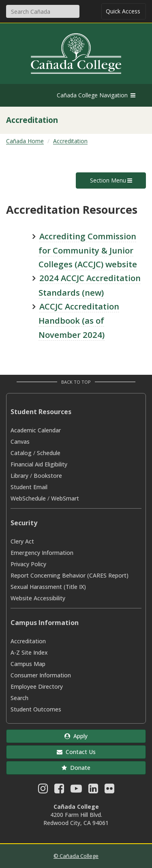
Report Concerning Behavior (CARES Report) (70, 575)
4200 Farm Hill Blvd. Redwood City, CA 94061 (76, 819)
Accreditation (70, 141)
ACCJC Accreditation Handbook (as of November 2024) (79, 320)
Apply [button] (76, 736)
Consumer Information (41, 675)
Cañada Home (25, 141)
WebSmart (65, 498)
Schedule (49, 453)
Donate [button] (76, 768)
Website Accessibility (38, 598)
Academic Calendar (36, 430)
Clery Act (22, 541)
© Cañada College (76, 856)
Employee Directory (37, 686)
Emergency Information (42, 553)
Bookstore (48, 476)
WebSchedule (28, 498)
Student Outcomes (36, 709)
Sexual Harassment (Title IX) (48, 587)
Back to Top (76, 382)
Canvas (20, 442)
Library (19, 476)
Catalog (21, 453)
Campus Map (28, 664)
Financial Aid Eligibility (39, 464)
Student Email (29, 487)
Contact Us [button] (76, 752)
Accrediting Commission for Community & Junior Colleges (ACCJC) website (88, 250)
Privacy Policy (28, 564)
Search (19, 698)
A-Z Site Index (29, 652)
